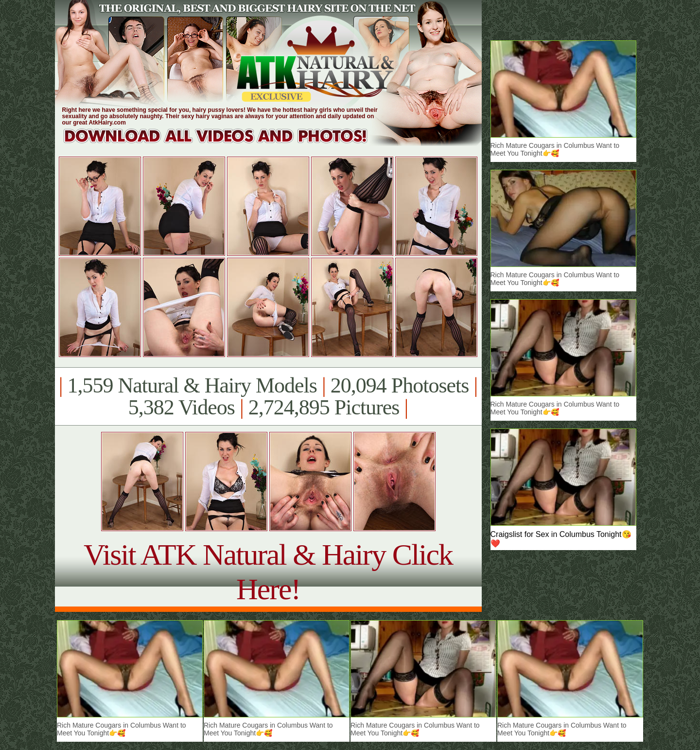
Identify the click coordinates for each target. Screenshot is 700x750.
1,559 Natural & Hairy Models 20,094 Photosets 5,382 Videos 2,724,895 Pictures (268, 396)
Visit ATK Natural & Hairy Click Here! (268, 572)
